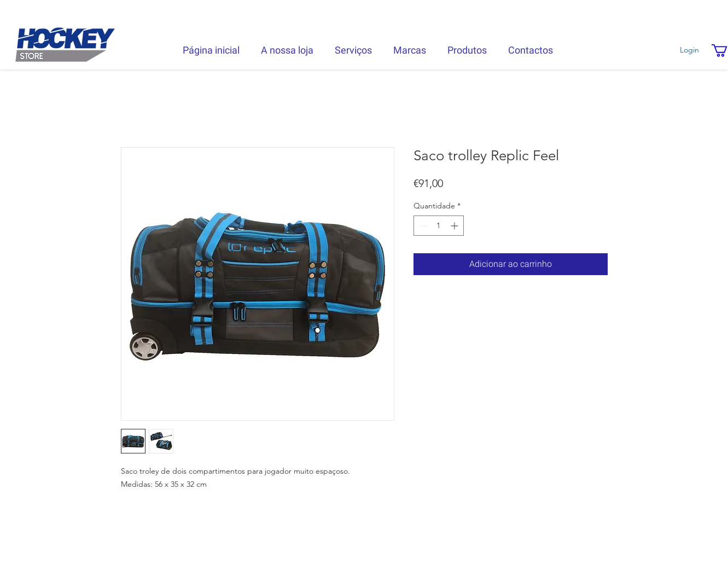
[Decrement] (422, 226)
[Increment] (455, 226)
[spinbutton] (439, 226)
